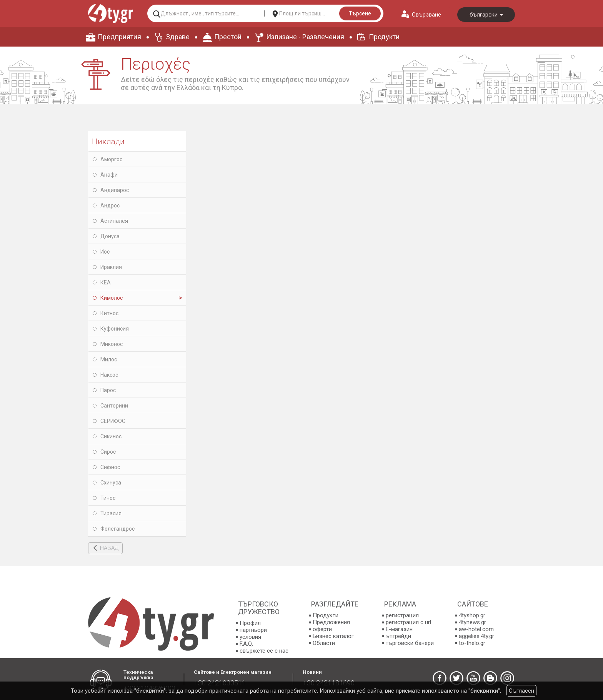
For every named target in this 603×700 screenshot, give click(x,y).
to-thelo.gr (472, 643)
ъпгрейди (398, 636)
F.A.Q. (246, 644)
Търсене (360, 13)
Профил (250, 623)
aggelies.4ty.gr (476, 636)
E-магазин (399, 629)
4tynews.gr (472, 622)
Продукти (384, 37)
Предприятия (119, 37)
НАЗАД (109, 548)
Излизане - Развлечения (305, 37)
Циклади (108, 142)
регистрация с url (408, 622)
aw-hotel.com (476, 629)
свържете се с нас (264, 651)
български (486, 15)
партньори (253, 630)
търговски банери (410, 643)
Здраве (178, 37)
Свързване (426, 15)
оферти (322, 629)
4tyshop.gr (472, 615)
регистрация (402, 615)
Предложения (331, 622)
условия (250, 637)
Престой (228, 37)
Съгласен (521, 691)
